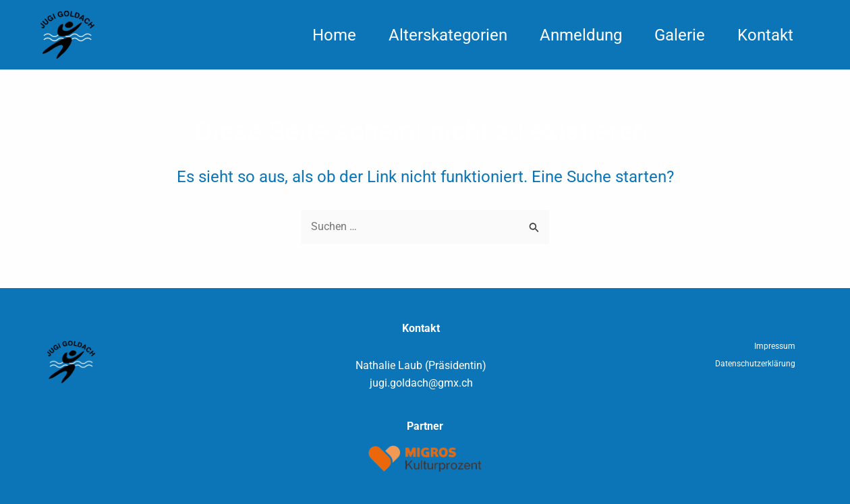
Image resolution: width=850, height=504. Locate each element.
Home (334, 35)
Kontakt (765, 35)
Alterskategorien (448, 35)
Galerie (680, 35)
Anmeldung (581, 35)
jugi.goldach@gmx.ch (421, 383)
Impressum (775, 346)
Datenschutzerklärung (755, 364)
